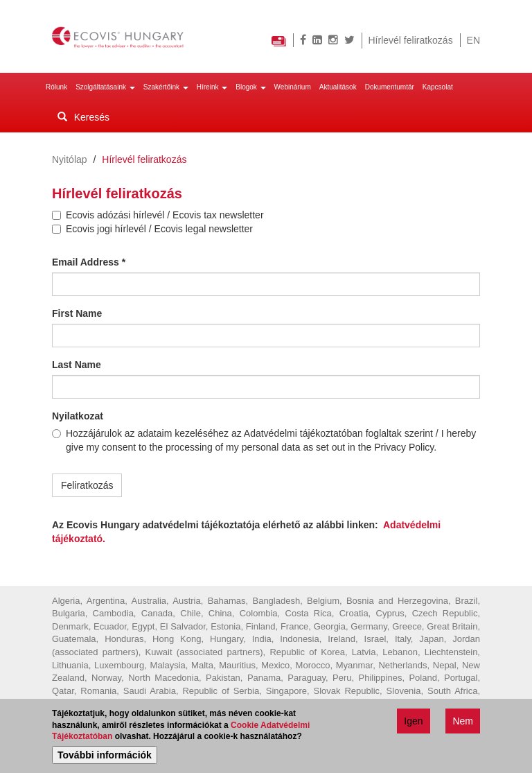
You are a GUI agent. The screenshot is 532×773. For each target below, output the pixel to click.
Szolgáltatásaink (105, 87)
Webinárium (293, 87)
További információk (105, 757)
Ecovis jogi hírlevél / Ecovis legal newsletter (152, 229)
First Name (77, 313)
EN (473, 40)
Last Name (77, 365)
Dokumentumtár (390, 87)
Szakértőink (166, 87)
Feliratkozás (87, 485)
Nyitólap (70, 159)
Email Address (89, 262)
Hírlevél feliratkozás (411, 40)
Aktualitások (338, 87)
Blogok (250, 87)
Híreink (212, 87)
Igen (413, 722)
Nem (463, 722)
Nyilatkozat (78, 416)
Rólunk (56, 87)
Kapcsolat (438, 87)
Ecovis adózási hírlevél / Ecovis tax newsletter (158, 215)
